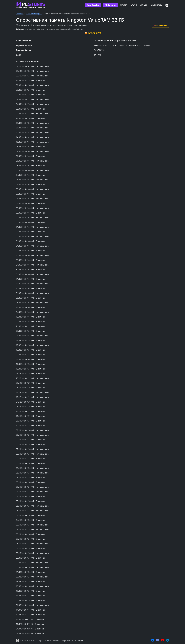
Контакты (79, 640)
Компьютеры (156, 5)
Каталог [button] (123, 5)
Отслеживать (160, 26)
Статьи (134, 5)
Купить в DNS (93, 33)
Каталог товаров (34, 14)
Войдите (19, 29)
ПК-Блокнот (110, 5)
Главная (20, 14)
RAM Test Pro (93, 5)
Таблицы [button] (143, 5)
